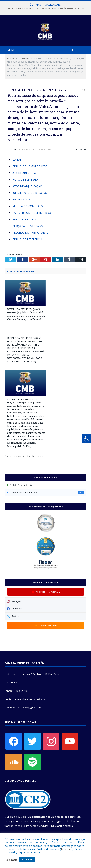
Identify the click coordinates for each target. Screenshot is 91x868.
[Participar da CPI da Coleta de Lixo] (46, 485)
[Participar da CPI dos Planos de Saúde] (46, 492)
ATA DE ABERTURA (24, 173)
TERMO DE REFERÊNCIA (27, 239)
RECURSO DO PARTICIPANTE (30, 233)
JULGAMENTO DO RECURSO (30, 193)
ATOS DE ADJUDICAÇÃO (27, 186)
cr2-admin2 (16, 150)
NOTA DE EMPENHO (25, 180)
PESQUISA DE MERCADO (28, 226)
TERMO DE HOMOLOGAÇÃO (30, 166)
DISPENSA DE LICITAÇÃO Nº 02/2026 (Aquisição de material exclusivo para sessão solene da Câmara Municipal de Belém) (46, 8)
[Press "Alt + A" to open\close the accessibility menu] (86, 439)
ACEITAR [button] (27, 859)
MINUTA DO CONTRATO (28, 206)
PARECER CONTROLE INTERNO (32, 213)
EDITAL (17, 160)
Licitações (81, 150)
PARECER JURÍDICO (24, 219)
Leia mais (67, 849)
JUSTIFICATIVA (21, 199)
